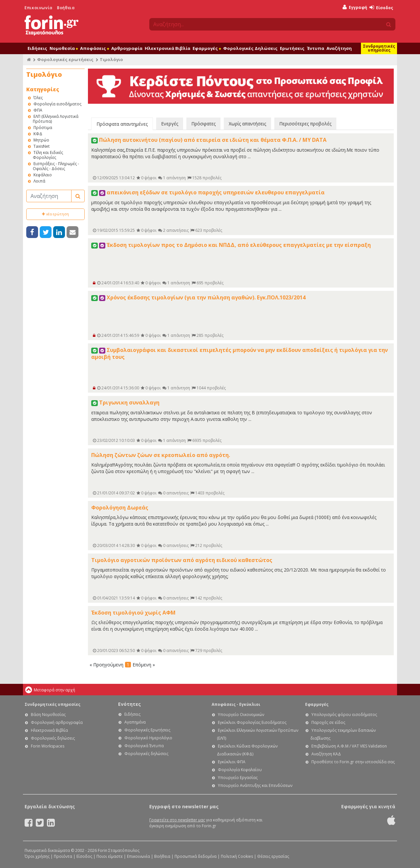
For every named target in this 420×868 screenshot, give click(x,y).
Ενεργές (170, 124)
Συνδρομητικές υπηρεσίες (379, 48)
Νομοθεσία (64, 48)
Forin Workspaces (48, 746)
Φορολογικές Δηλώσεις (250, 48)
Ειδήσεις (37, 48)
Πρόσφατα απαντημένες (122, 124)
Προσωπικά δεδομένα (196, 856)
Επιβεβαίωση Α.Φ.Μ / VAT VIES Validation (349, 746)
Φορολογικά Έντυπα (144, 746)
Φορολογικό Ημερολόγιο (148, 738)
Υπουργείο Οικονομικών (241, 715)
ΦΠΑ (38, 110)
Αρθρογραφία (127, 48)
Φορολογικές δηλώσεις (53, 738)
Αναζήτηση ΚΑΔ (326, 754)
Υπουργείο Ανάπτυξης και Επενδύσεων (255, 785)
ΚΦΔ (38, 134)
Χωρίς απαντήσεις (247, 124)
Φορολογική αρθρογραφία (57, 722)
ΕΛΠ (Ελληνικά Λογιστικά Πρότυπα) (56, 119)
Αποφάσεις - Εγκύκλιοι (236, 704)
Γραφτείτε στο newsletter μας (177, 820)
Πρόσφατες (203, 124)
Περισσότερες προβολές (305, 124)
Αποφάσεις (94, 48)
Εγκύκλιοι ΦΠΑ (232, 762)
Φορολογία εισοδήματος (57, 104)
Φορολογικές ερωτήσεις (65, 59)
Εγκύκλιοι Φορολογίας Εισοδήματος (252, 722)
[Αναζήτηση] (49, 196)
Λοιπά (39, 181)
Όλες (38, 98)
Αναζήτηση (339, 48)
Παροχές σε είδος (328, 722)
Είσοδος (381, 8)
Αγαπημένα (135, 722)
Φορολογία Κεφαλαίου (240, 770)
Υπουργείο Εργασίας (238, 778)
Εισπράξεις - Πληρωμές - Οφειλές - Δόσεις (56, 166)
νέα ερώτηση (55, 214)
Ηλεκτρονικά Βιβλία (168, 48)
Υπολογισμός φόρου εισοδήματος (344, 715)
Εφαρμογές (207, 48)
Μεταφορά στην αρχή (54, 690)
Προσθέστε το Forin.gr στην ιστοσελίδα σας (353, 762)
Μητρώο (41, 140)
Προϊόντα (63, 856)
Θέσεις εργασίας (273, 856)
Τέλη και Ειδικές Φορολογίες (48, 155)
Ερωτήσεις (292, 48)
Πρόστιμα (43, 128)
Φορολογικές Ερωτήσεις (147, 730)
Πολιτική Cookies (237, 856)
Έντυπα (315, 48)
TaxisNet (42, 146)
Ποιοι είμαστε (110, 856)
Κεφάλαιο (43, 175)
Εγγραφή (355, 7)
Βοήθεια (66, 8)
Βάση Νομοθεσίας (48, 715)
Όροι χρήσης (37, 856)
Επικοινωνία (39, 8)
